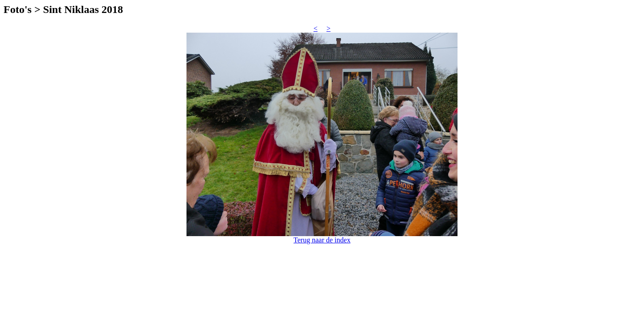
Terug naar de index (322, 240)
